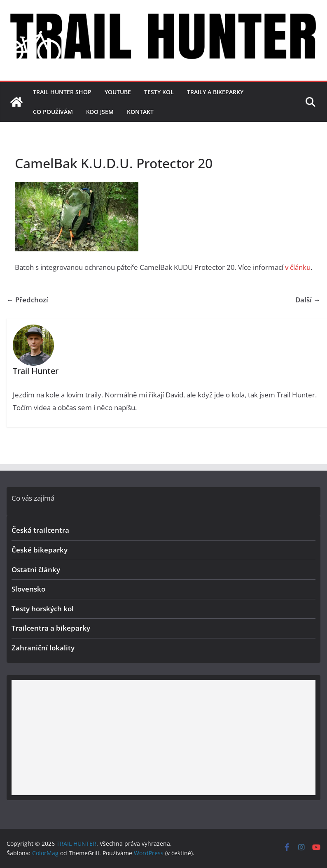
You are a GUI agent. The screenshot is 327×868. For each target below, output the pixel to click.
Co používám (53, 112)
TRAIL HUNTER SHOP (62, 92)
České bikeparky (40, 550)
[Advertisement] (163, 738)
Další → (308, 300)
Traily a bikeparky (215, 92)
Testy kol (159, 92)
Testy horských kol (43, 609)
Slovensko (28, 589)
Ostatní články (36, 570)
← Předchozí (27, 300)
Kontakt (140, 112)
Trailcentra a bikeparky (51, 628)
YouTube (118, 92)
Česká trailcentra (40, 530)
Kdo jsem (100, 112)
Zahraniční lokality (43, 648)
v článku (298, 267)
